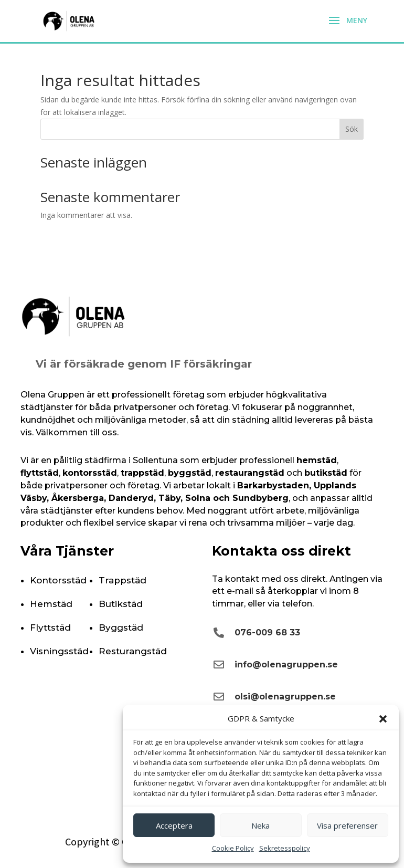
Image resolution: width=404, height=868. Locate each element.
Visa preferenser (347, 825)
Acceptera (174, 825)
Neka (261, 825)
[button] (383, 719)
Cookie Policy (233, 848)
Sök (352, 129)
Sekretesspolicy (285, 848)
